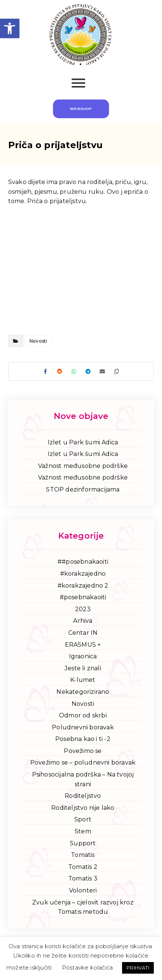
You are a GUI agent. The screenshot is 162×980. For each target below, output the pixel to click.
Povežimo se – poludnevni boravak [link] (83, 762)
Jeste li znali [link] (83, 668)
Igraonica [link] (83, 656)
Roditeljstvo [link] (83, 796)
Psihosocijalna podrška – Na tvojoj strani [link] (83, 779)
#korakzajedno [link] (83, 574)
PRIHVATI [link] (138, 968)
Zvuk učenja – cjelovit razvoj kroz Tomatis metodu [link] (83, 907)
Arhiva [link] (83, 621)
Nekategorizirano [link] (83, 692)
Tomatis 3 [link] (83, 878)
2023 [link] (83, 609)
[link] (10, 28)
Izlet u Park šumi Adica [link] (83, 442)
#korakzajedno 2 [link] (83, 586)
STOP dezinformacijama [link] (83, 489)
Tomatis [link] (83, 855)
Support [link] (83, 843)
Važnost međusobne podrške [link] (83, 466)
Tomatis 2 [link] (83, 867)
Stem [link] (83, 831)
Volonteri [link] (83, 890)
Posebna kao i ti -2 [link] (83, 739)
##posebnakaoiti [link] (83, 562)
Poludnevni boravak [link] (83, 727)
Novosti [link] (38, 341)
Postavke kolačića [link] (87, 967)
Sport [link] (83, 819)
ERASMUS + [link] (83, 645)
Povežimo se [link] (83, 751)
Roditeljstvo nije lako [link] (83, 808)
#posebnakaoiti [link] (83, 597)
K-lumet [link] (83, 680)
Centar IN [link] (83, 633)
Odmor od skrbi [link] (83, 715)
